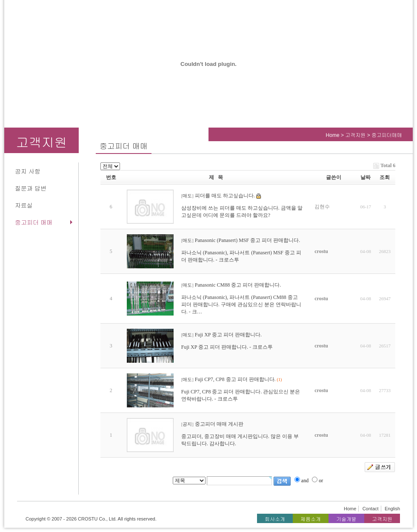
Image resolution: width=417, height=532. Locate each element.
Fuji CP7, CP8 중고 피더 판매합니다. (235, 379)
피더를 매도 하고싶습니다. (225, 196)
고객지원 (356, 135)
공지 (187, 424)
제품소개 (311, 519)
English (392, 509)
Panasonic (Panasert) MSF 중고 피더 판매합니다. (247, 240)
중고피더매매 (387, 135)
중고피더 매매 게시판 (219, 424)
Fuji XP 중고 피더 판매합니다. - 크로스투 (227, 347)
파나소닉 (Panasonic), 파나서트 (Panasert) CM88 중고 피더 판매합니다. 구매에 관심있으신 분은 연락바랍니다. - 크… (241, 304)
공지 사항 (28, 171)
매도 (187, 196)
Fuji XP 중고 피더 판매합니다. (228, 335)
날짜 (366, 177)
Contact (371, 509)
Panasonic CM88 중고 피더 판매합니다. (238, 285)
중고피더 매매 (34, 222)
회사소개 (275, 519)
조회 (385, 177)
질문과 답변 (31, 188)
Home (333, 135)
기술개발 (346, 519)
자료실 (24, 205)
